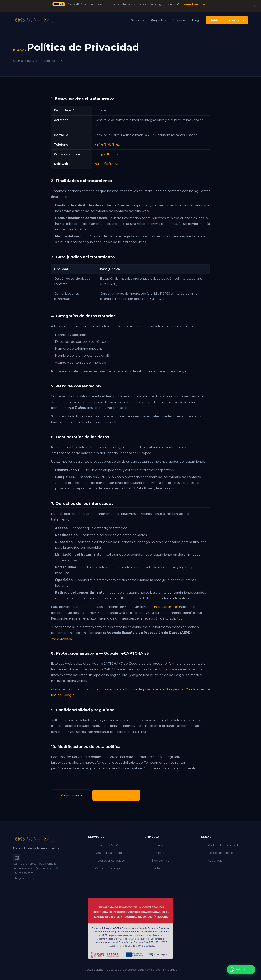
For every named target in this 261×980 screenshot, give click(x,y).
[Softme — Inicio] (35, 20)
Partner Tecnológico (109, 868)
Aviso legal (215, 861)
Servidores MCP (106, 845)
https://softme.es (107, 164)
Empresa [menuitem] (179, 20)
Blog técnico (160, 861)
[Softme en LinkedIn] (17, 858)
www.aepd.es (62, 638)
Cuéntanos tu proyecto (116, 795)
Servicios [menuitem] (138, 20)
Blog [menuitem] (195, 20)
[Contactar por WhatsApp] (241, 970)
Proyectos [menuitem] (158, 20)
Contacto (158, 868)
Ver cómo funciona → (193, 4)
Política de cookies (221, 853)
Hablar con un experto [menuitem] (227, 20)
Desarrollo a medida (109, 853)
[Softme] (46, 839)
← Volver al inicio (70, 795)
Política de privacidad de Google (151, 689)
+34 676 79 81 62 (107, 145)
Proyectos (159, 853)
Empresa (158, 845)
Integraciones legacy (110, 861)
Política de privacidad (223, 845)
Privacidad (170, 970)
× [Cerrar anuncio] (255, 6)
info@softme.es (107, 154)
